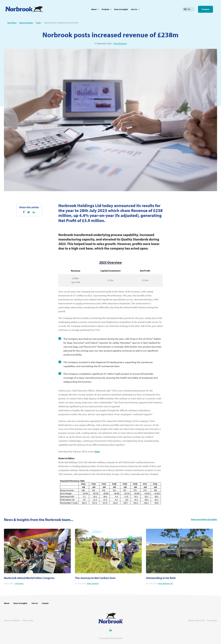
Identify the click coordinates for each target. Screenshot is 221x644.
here (97, 465)
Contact (205, 9)
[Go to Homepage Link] (24, 9)
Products (105, 9)
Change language (193, 9)
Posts (38, 23)
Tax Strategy (212, 621)
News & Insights (121, 9)
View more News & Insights (204, 533)
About (94, 9)
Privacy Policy (28, 621)
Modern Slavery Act (196, 621)
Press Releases (120, 43)
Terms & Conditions (12, 621)
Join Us (134, 9)
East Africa (12, 23)
